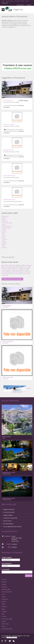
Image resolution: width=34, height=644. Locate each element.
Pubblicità (14, 547)
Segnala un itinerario (9, 509)
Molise (3, 238)
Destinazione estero (7, 629)
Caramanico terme (23, 272)
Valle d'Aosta (5, 216)
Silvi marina (12, 272)
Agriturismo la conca (9, 472)
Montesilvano (28, 265)
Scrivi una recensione (9, 512)
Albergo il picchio (9, 150)
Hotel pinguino (8, 100)
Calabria (4, 244)
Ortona (25, 269)
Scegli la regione (7, 557)
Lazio (3, 234)
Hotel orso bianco (9, 124)
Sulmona (4, 272)
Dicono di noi (15, 541)
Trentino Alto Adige (7, 223)
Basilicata (4, 243)
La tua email (6, 569)
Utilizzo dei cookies (17, 538)
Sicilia (3, 246)
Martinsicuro (5, 273)
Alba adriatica (5, 265)
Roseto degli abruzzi (7, 270)
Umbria (4, 231)
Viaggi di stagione (8, 515)
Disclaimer (14, 540)
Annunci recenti (7, 521)
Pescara (14, 265)
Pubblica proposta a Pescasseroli (12, 279)
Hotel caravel (6, 437)
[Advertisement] (16, 46)
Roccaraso (5, 269)
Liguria (3, 220)
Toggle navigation (3, 10)
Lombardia (5, 221)
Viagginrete (18, 9)
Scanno (4, 275)
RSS (14, 641)
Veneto (4, 224)
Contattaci (29, 5)
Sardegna (4, 247)
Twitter (10, 641)
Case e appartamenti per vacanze (12, 527)
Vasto (20, 265)
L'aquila (17, 270)
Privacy (13, 536)
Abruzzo (4, 236)
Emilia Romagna (6, 228)
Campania (4, 239)
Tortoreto (25, 267)
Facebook (2, 641)
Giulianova (17, 267)
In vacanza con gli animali (10, 518)
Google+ (6, 641)
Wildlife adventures (9, 200)
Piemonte (4, 218)
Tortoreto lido (8, 267)
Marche (4, 233)
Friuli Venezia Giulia (7, 226)
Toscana (4, 229)
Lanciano (25, 273)
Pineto (24, 270)
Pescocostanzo (15, 273)
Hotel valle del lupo (9, 176)
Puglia (3, 241)
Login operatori (20, 5)
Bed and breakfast (8, 524)
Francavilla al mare (15, 269)
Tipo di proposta (7, 563)
